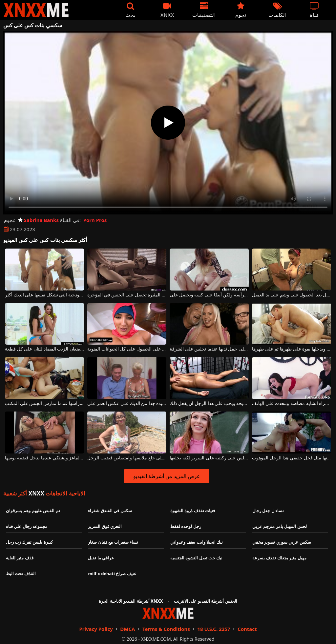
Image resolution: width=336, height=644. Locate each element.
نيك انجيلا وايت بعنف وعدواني (197, 542)
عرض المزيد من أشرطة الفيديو (167, 476)
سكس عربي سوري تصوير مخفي (282, 542)
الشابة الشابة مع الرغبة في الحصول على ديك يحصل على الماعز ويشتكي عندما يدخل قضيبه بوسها (44, 458)
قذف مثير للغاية (20, 558)
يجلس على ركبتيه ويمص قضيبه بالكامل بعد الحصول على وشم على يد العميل (292, 295)
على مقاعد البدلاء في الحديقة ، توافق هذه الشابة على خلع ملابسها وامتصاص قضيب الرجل (127, 458)
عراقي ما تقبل (101, 558)
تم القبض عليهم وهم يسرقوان (33, 511)
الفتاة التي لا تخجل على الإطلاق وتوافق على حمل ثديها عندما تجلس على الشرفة (209, 349)
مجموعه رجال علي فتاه (27, 526)
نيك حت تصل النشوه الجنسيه (197, 558)
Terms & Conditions (166, 629)
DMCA (127, 629)
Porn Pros (95, 220)
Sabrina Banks (38, 220)
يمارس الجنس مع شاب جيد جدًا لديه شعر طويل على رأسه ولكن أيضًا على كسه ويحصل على (209, 295)
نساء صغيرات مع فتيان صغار (113, 542)
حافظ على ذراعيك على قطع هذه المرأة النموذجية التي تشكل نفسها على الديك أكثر (44, 295)
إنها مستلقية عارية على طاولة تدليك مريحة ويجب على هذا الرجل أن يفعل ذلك (209, 403)
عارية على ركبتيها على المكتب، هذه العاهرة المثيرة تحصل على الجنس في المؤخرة (127, 295)
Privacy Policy (96, 629)
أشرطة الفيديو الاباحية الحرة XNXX (131, 601)
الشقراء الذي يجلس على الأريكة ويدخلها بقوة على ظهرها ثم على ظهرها (292, 349)
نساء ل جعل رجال (268, 511)
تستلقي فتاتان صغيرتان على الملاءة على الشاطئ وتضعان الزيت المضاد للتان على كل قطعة (44, 349)
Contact (247, 629)
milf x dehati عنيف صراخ (112, 574)
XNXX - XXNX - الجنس (36, 10)
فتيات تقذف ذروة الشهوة (193, 511)
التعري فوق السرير (105, 526)
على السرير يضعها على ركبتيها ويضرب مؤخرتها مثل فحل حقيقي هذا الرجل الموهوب (292, 458)
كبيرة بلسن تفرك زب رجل (29, 542)
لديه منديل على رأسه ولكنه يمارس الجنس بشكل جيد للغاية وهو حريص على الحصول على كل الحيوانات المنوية (127, 349)
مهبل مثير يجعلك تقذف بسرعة (279, 558)
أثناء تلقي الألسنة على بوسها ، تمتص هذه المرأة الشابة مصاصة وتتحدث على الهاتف (292, 403)
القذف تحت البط (21, 574)
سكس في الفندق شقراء (110, 511)
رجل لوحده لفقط (186, 526)
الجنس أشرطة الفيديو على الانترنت (206, 601)
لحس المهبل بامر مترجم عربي (280, 526)
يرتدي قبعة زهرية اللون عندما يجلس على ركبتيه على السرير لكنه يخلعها (209, 458)
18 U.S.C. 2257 (214, 629)
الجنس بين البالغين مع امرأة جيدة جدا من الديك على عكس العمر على (127, 403)
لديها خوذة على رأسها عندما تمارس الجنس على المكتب (44, 403)
